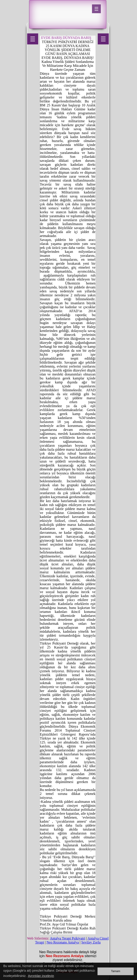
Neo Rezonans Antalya (63, 942)
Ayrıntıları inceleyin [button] (41, 976)
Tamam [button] (115, 971)
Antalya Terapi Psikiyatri (68, 938)
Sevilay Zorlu (91, 942)
